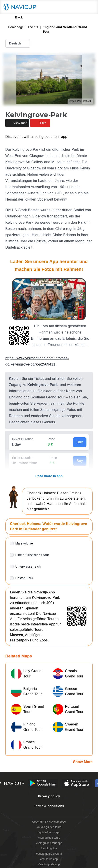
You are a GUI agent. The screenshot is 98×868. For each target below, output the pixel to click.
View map (17, 123)
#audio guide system (49, 854)
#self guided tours (49, 838)
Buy (80, 442)
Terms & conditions (49, 806)
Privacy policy (49, 796)
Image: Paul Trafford (80, 101)
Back (16, 17)
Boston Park (24, 578)
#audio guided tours (49, 827)
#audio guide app (49, 864)
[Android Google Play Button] (43, 783)
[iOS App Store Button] (77, 783)
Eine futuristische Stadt (32, 555)
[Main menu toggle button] (90, 7)
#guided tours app (49, 832)
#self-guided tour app (49, 843)
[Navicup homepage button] (21, 7)
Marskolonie (24, 543)
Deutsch (18, 43)
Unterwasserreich (28, 567)
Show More (83, 762)
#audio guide (49, 848)
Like (40, 123)
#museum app (49, 859)
